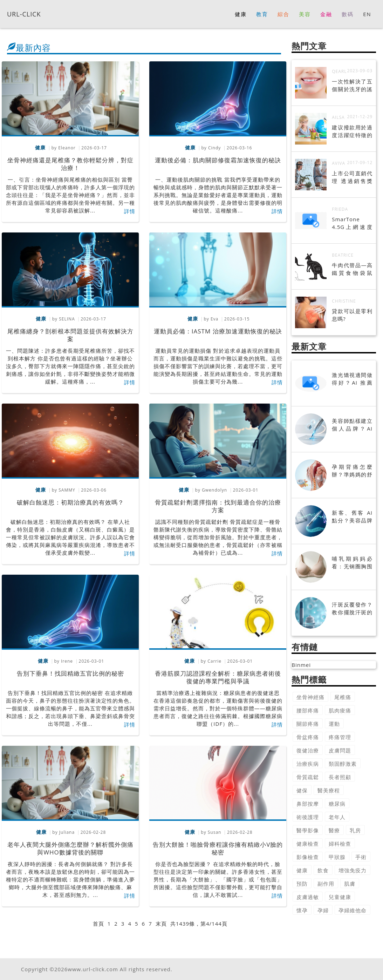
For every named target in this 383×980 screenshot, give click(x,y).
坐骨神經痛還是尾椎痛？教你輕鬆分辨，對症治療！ (70, 164)
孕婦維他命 (353, 910)
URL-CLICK (24, 14)
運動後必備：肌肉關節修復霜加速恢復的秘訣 (218, 160)
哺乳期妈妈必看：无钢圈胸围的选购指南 (352, 566)
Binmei (301, 665)
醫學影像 (308, 830)
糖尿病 (337, 804)
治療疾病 (308, 764)
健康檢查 (308, 844)
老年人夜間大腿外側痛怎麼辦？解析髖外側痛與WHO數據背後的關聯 (70, 848)
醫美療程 (329, 790)
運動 (334, 724)
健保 (302, 790)
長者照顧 (340, 777)
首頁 (98, 924)
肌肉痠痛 (340, 710)
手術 (361, 857)
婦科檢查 (340, 844)
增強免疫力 (353, 870)
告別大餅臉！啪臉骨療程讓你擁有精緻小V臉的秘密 (218, 848)
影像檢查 (308, 857)
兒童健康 (340, 897)
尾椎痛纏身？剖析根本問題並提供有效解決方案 (70, 335)
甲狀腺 (337, 857)
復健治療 (308, 750)
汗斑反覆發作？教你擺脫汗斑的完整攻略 (352, 612)
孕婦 (323, 910)
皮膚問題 (340, 750)
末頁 (161, 924)
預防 (302, 884)
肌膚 (350, 884)
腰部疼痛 (308, 710)
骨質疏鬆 (308, 777)
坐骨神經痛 (310, 697)
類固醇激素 (343, 764)
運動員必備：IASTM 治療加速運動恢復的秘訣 (218, 331)
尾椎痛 (343, 697)
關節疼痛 (308, 724)
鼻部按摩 (308, 804)
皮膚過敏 (308, 897)
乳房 (355, 830)
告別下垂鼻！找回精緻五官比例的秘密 (70, 673)
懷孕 (302, 910)
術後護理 (308, 817)
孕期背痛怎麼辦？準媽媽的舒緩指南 (352, 474)
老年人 (337, 817)
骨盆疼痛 (308, 737)
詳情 (130, 211)
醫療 (334, 830)
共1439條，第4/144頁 (199, 924)
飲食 (323, 870)
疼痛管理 (340, 737)
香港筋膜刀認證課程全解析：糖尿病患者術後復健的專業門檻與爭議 (218, 677)
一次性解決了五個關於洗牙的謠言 (352, 89)
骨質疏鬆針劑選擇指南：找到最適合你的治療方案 (218, 506)
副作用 (326, 884)
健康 (302, 870)
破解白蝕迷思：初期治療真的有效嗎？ (70, 502)
